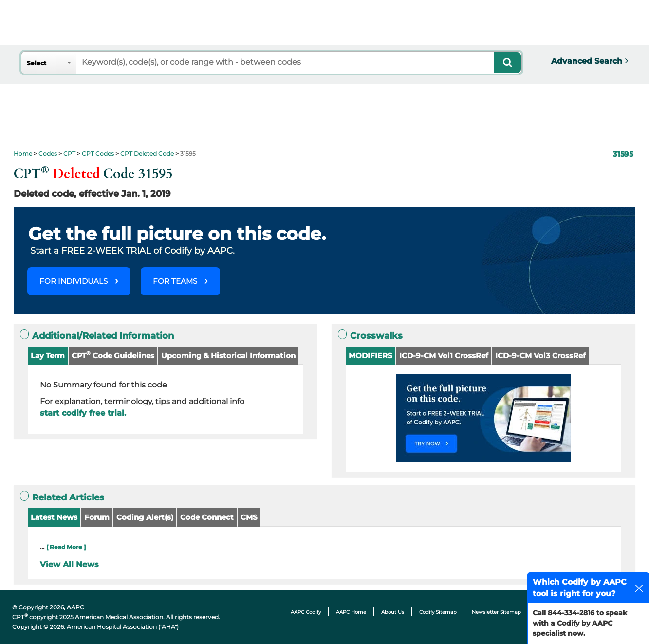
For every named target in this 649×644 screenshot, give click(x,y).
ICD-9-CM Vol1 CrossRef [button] (444, 356)
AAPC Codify (306, 612)
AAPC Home (351, 612)
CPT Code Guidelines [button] (113, 355)
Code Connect (207, 517)
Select (37, 63)
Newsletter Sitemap (496, 612)
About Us (393, 612)
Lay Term (48, 356)
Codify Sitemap (438, 612)
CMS (249, 517)
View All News (69, 564)
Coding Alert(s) (145, 517)
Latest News (54, 517)
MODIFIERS (371, 356)
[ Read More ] (66, 547)
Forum (97, 517)
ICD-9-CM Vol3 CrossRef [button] (540, 356)
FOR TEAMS (175, 281)
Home (23, 154)
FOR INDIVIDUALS (74, 281)
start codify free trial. (83, 413)
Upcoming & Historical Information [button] (228, 356)
